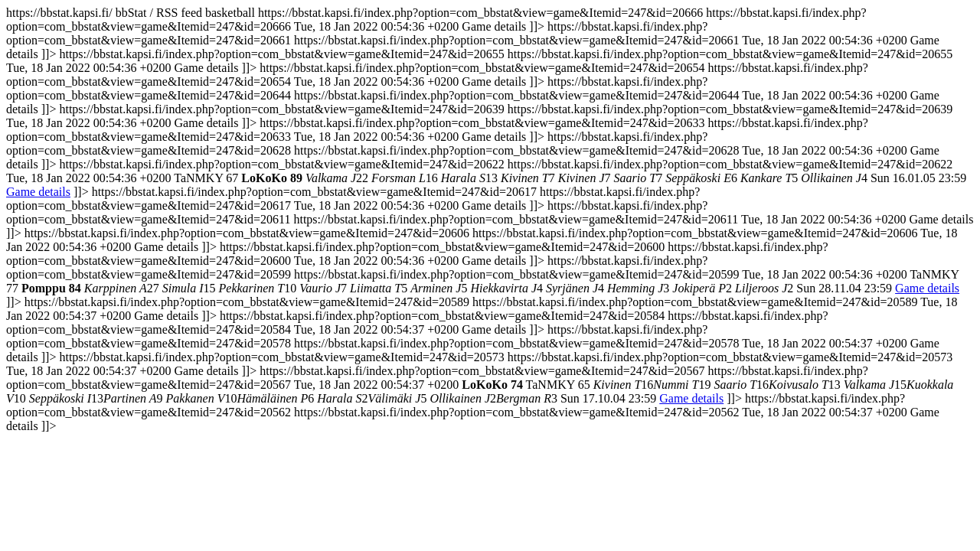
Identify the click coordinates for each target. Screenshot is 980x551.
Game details (38, 192)
